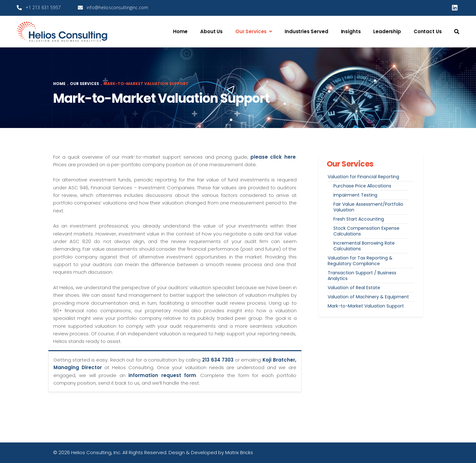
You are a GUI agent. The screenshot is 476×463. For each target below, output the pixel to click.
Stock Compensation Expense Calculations (366, 231)
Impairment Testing (355, 195)
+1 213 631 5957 (43, 7)
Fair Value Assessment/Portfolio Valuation (368, 207)
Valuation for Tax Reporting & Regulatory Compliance (360, 261)
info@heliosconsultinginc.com (117, 7)
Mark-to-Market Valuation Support (366, 306)
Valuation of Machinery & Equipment (368, 297)
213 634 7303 (218, 360)
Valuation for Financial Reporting (363, 177)
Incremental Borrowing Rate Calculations (364, 246)
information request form (162, 375)
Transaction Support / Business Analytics (362, 276)
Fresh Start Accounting (359, 219)
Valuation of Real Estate (354, 288)
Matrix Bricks (239, 452)
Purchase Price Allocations (362, 186)
